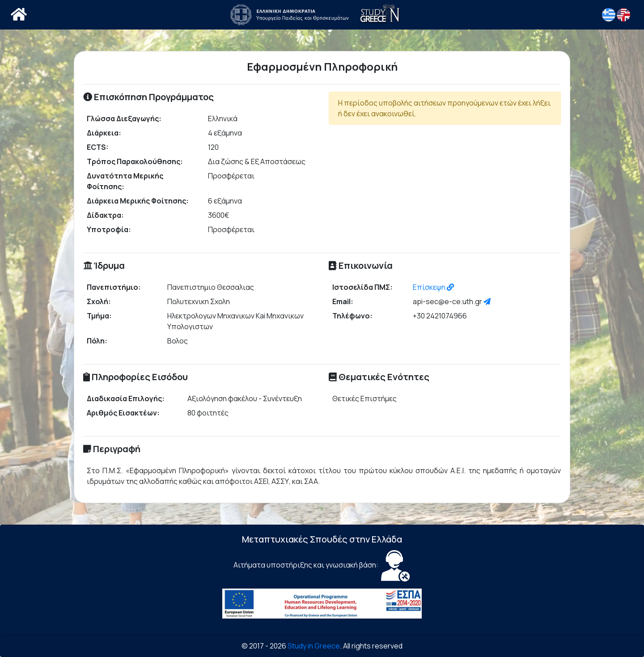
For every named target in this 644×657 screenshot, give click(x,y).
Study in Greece (314, 646)
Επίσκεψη (433, 287)
